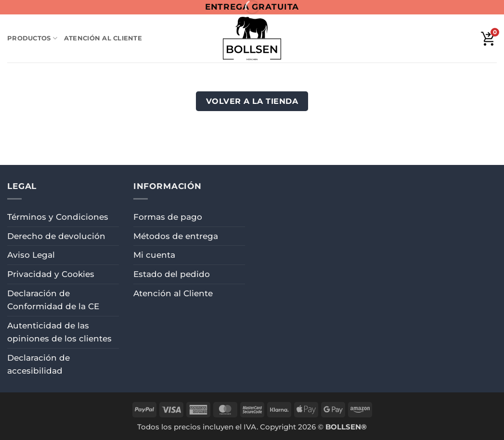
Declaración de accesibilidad (39, 364)
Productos (32, 38)
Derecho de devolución (56, 236)
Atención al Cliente (103, 38)
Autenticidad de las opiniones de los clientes (59, 332)
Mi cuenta (154, 255)
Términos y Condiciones (58, 217)
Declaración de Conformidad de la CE (53, 300)
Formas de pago (168, 217)
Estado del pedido (172, 274)
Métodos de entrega (176, 236)
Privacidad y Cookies (51, 274)
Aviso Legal (31, 255)
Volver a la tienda (252, 101)
